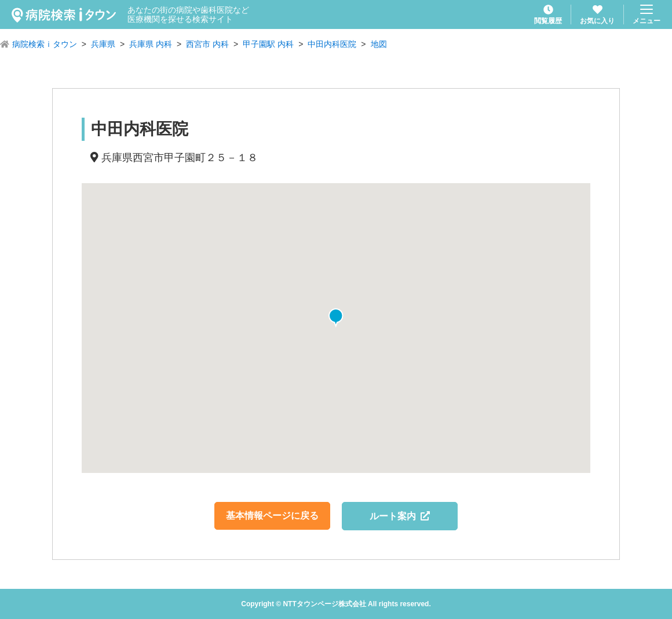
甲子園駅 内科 (268, 44)
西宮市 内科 (207, 44)
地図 (379, 44)
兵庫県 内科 (151, 44)
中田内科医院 (332, 44)
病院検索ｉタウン (45, 44)
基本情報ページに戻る (272, 516)
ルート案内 (400, 516)
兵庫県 (103, 44)
